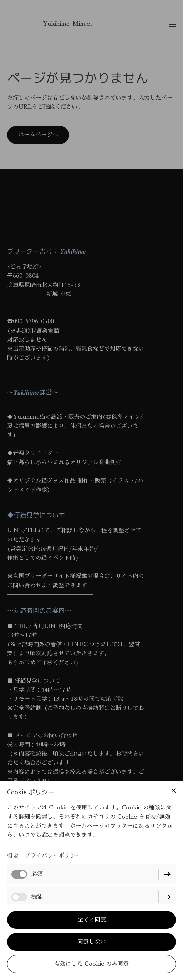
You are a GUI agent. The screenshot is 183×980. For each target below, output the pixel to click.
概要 (13, 856)
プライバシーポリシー (53, 856)
